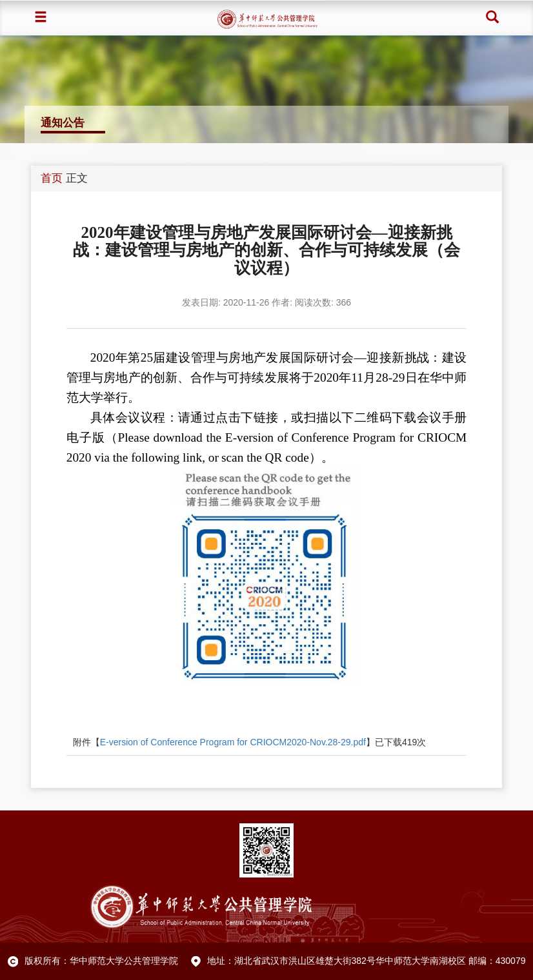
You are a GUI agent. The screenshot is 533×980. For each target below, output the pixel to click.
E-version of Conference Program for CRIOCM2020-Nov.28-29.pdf (233, 742)
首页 (52, 178)
